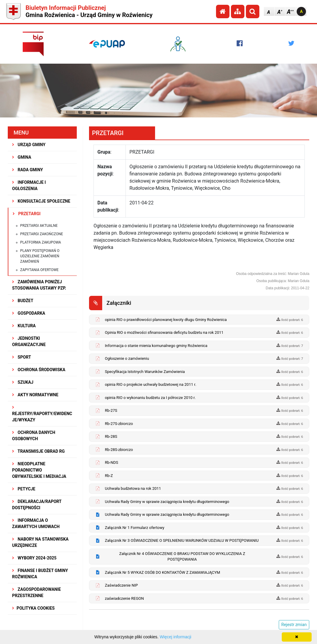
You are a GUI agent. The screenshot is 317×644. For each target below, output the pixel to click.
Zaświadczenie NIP (121, 585)
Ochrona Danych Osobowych (34, 436)
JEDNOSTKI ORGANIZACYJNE (29, 341)
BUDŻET (23, 301)
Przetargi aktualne (39, 226)
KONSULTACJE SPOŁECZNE (41, 201)
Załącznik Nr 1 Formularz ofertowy (135, 528)
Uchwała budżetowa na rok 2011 (133, 488)
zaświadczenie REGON (124, 598)
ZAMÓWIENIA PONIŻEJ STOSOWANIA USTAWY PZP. (39, 285)
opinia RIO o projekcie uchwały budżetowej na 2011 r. (151, 384)
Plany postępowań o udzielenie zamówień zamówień (40, 256)
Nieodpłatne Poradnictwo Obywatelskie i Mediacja (39, 470)
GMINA (22, 157)
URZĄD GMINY (29, 145)
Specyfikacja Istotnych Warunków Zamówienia (145, 372)
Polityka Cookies (33, 608)
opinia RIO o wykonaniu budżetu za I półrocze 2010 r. (150, 398)
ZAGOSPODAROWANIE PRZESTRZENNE (37, 592)
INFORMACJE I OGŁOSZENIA (29, 185)
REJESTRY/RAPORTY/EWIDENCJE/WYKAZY (42, 414)
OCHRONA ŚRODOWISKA (39, 370)
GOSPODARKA (29, 313)
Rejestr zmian (294, 625)
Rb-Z (109, 476)
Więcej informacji (175, 637)
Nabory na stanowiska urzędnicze (40, 542)
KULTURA (24, 326)
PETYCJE (24, 489)
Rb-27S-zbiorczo (119, 424)
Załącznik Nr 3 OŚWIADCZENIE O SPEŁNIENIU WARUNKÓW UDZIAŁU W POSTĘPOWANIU (182, 540)
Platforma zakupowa (41, 242)
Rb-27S (111, 410)
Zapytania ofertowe (40, 270)
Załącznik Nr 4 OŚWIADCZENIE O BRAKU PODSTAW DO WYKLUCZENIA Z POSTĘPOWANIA (182, 557)
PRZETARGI (27, 214)
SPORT (22, 357)
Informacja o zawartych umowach (36, 523)
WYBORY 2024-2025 (35, 558)
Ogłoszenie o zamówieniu (127, 358)
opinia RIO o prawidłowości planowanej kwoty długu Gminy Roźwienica (166, 320)
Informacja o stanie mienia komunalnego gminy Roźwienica (156, 346)
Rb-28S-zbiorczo (119, 450)
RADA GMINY (28, 170)
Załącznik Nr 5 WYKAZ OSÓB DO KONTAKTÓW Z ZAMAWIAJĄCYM (163, 572)
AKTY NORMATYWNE (35, 395)
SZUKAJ (23, 382)
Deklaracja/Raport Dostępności (37, 505)
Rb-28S (111, 436)
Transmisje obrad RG (39, 451)
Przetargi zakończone (42, 234)
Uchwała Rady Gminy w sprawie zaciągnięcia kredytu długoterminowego (167, 502)
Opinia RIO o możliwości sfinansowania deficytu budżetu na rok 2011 (164, 332)
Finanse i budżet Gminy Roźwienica (40, 574)
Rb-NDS (111, 462)
